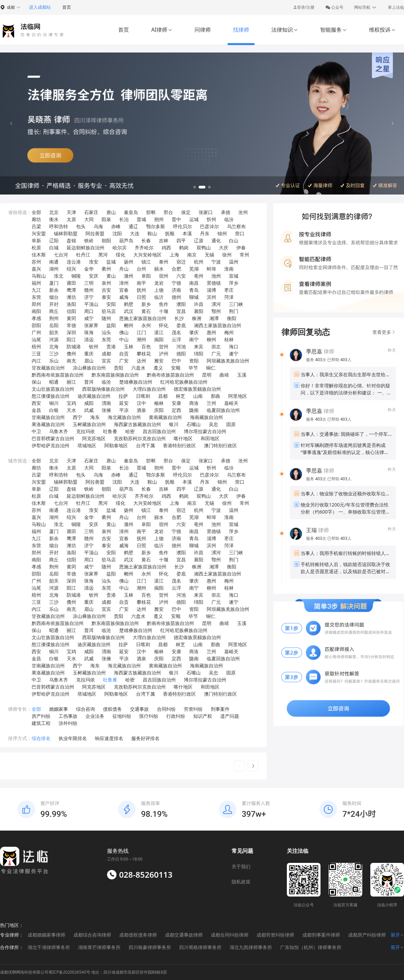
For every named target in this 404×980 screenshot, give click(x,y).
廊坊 (36, 219)
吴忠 (213, 424)
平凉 (124, 410)
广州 (36, 332)
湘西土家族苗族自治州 (217, 325)
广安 (124, 361)
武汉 (129, 311)
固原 (231, 424)
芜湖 (194, 269)
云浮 (176, 339)
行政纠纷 (176, 716)
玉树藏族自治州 (89, 424)
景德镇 (214, 283)
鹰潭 (71, 290)
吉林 (164, 240)
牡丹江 (83, 255)
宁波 (216, 262)
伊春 (241, 248)
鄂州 (216, 311)
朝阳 (106, 240)
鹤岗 (184, 248)
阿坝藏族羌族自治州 (228, 361)
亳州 (199, 276)
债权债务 (112, 709)
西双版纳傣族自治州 (103, 389)
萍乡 (234, 283)
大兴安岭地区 (147, 255)
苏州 (36, 262)
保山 (36, 382)
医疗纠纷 (149, 716)
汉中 (141, 403)
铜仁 (211, 368)
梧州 (36, 346)
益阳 (111, 325)
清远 (89, 339)
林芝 (180, 396)
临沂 (159, 297)
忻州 (211, 219)
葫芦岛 (126, 240)
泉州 (106, 283)
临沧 (106, 382)
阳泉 (106, 219)
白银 (54, 410)
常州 (244, 255)
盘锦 (71, 240)
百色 (146, 346)
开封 (54, 304)
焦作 (164, 304)
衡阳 (232, 318)
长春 (146, 240)
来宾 (199, 346)
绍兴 (71, 269)
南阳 (36, 311)
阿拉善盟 (95, 233)
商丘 (54, 311)
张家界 (91, 325)
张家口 (206, 212)
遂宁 (234, 354)
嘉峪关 (231, 403)
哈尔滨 (120, 248)
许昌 (199, 304)
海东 (95, 417)
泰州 (164, 262)
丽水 (159, 269)
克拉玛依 (86, 431)
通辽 (133, 226)
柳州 (211, 339)
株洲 (197, 318)
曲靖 (224, 375)
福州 (36, 283)
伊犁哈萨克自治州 (50, 445)
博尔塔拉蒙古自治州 (205, 431)
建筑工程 (41, 723)
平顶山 (91, 304)
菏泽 (229, 297)
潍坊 (71, 297)
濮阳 (181, 304)
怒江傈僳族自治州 (50, 396)
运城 (194, 219)
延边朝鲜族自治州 (86, 248)
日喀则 (143, 396)
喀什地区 (183, 438)
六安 (181, 276)
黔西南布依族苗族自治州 (58, 375)
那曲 (215, 396)
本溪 (187, 233)
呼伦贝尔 (182, 226)
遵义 (158, 368)
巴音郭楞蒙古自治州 (53, 438)
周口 (89, 311)
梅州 (229, 332)
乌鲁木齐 (59, 431)
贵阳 (119, 368)
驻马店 (109, 311)
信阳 (71, 311)
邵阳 (36, 325)
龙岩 (159, 283)
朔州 (159, 219)
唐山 (111, 212)
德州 (176, 297)
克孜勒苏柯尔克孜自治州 (140, 438)
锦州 (222, 233)
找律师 (241, 30)
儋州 (71, 354)
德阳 (181, 354)
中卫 (36, 431)
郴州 (129, 325)
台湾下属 (145, 445)
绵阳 (199, 354)
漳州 (124, 283)
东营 (36, 297)
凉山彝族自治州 (89, 368)
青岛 (194, 290)
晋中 (176, 219)
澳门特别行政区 (221, 445)
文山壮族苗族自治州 (53, 389)
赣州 (89, 290)
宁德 (176, 283)
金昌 (36, 410)
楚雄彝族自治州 (136, 382)
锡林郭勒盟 (66, 233)
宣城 (234, 276)
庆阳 (159, 410)
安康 (176, 403)
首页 (67, 7)
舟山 (124, 269)
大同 (89, 219)
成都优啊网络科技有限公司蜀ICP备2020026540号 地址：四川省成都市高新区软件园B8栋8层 (83, 972)
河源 (54, 339)
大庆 (224, 248)
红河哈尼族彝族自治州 (184, 382)
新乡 (146, 304)
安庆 (94, 276)
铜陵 (76, 276)
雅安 (159, 361)
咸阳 (89, 403)
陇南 (194, 410)
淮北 (59, 276)
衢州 (106, 269)
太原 (71, 219)
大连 (135, 233)
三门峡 (236, 304)
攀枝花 (144, 354)
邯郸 (151, 212)
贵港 (111, 346)
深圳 (71, 332)
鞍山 (152, 233)
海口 (234, 346)
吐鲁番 (110, 431)
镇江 (146, 262)
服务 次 (317, 360)
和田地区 (210, 438)
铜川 (54, 403)
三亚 (36, 354)
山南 (198, 396)
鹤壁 (129, 304)
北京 (54, 212)
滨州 (211, 297)
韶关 (54, 332)
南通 (54, 262)
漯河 (216, 304)
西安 (36, 403)
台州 (141, 269)
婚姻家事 (59, 709)
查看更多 (384, 332)
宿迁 (181, 262)
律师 (320, 351)
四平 (181, 240)
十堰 (164, 311)
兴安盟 (39, 233)
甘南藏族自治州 (48, 417)
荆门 (234, 311)
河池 (181, 346)
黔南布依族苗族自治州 (170, 375)
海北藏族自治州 (124, 417)
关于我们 (241, 866)
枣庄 (229, 290)
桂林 (229, 339)
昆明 (207, 375)
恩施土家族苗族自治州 (143, 318)
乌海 (98, 226)
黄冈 (71, 318)
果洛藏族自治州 (48, 424)
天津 (71, 212)
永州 (146, 325)
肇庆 (194, 332)
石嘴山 (194, 424)
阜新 (36, 240)
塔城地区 (87, 445)
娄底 (181, 325)
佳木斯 (39, 255)
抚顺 (170, 233)
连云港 (74, 262)
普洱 (89, 382)
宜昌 (181, 311)
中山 (124, 339)
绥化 (121, 255)
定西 (176, 410)
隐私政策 (241, 882)
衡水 (54, 219)
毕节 (193, 368)
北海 (54, 346)
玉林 (129, 346)
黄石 (146, 311)
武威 (89, 410)
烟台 (54, 297)
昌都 (163, 396)
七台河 (61, 255)
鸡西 (166, 248)
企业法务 (95, 716)
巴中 (176, 361)
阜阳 (146, 276)
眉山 (89, 361)
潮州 (141, 339)
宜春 (124, 290)
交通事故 (139, 709)
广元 (216, 354)
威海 (124, 297)
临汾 (229, 219)
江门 (141, 332)
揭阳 (159, 339)
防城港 (74, 346)
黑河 (103, 255)
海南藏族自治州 (206, 417)
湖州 (54, 269)
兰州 (211, 403)
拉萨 (123, 396)
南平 (141, 283)
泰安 (106, 297)
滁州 (129, 276)
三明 (89, 283)
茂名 (176, 332)
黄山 (111, 276)
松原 (36, 248)
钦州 (94, 346)
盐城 (111, 262)
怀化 (164, 325)
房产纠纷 (41, 716)
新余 (54, 290)
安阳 (111, 304)
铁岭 (89, 240)
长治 (124, 219)
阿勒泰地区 (116, 445)
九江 (36, 290)
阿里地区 (238, 396)
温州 (234, 262)
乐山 (54, 361)
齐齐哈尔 (144, 248)
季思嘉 (314, 351)
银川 (174, 424)
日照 (141, 297)
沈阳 (117, 233)
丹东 (205, 233)
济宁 (89, 297)
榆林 (159, 403)
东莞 (106, 339)
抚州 (141, 290)
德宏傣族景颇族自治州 (197, 389)
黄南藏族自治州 (165, 417)
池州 (216, 276)
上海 (174, 255)
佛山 (124, 332)
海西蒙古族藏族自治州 (137, 424)
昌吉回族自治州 (159, 431)
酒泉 (141, 410)
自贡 (124, 354)
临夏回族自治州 (223, 410)
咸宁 (89, 318)
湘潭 (214, 318)
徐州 (227, 255)
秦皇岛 (131, 212)
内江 (36, 361)
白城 (54, 248)
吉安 (106, 290)
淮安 (94, 262)
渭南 (106, 403)
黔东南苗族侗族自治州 (115, 375)
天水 (71, 410)
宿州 (164, 276)
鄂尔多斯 (156, 226)
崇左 (216, 346)
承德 (226, 212)
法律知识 (285, 30)
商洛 (194, 403)
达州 (141, 361)
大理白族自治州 (149, 389)
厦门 (54, 283)
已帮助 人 (339, 360)
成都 (106, 354)
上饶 (159, 290)
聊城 (194, 297)
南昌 (194, 283)
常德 (71, 325)
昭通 (54, 382)
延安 (124, 403)
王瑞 (311, 530)
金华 (89, 269)
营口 (240, 233)
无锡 (209, 255)
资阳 (194, 361)
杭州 (199, 262)
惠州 (211, 332)
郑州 (36, 304)
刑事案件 (220, 709)
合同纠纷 (166, 709)
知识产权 (203, 716)
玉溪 (242, 375)
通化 (216, 240)
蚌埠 (211, 269)
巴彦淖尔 (209, 226)
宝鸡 (71, 403)
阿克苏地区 (94, 438)
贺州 (164, 346)
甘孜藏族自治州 (48, 368)
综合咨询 (86, 709)
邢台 (168, 212)
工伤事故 (68, 716)
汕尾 (36, 339)
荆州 (54, 318)
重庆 (89, 354)
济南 (176, 290)
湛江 (159, 332)
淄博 (211, 290)
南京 (192, 255)
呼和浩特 (59, 226)
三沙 (54, 354)
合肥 (176, 269)
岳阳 (54, 325)
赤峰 (116, 226)
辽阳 (54, 240)
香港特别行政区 (179, 445)
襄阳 (199, 311)
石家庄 (91, 212)
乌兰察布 (236, 226)
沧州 (243, 212)
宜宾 (106, 361)
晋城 (141, 219)
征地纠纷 (122, 716)
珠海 (89, 332)
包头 (81, 226)
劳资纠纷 (193, 709)
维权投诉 (382, 30)
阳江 (71, 339)
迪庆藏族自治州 (94, 396)
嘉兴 (36, 269)
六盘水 (138, 368)
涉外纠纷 (68, 723)
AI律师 (162, 30)
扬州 (129, 262)
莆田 (71, 283)
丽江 (71, 382)
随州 (106, 318)
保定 (186, 212)
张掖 (106, 410)
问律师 (203, 30)
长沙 (179, 318)
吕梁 (36, 226)
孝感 (36, 318)
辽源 (199, 240)
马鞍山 (39, 276)
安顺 (176, 368)
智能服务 (333, 30)
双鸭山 (204, 248)
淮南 (229, 269)
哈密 (130, 431)
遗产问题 (230, 716)
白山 (234, 240)
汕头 (106, 332)
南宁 (194, 339)
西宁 (77, 417)
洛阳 (71, 304)
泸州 (164, 354)
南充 (71, 361)
